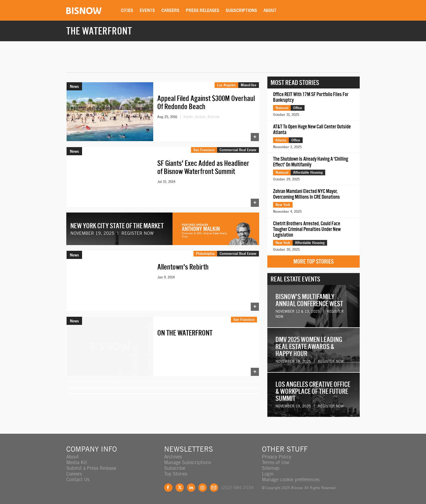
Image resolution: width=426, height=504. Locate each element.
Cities (127, 10)
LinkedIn (191, 488)
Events (147, 10)
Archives (173, 457)
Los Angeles (226, 85)
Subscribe (175, 468)
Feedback (214, 488)
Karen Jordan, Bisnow (201, 117)
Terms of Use (276, 462)
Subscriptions (241, 10)
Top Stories (176, 474)
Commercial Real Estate (238, 150)
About (270, 10)
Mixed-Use (249, 85)
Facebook (168, 488)
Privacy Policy (277, 457)
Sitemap (271, 468)
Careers (170, 10)
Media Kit (77, 462)
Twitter (180, 488)
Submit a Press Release (91, 468)
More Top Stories (314, 261)
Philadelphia (205, 252)
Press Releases (203, 10)
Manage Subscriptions (188, 462)
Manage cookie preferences (291, 479)
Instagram (203, 488)
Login (268, 474)
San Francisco (204, 150)
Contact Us (78, 479)
